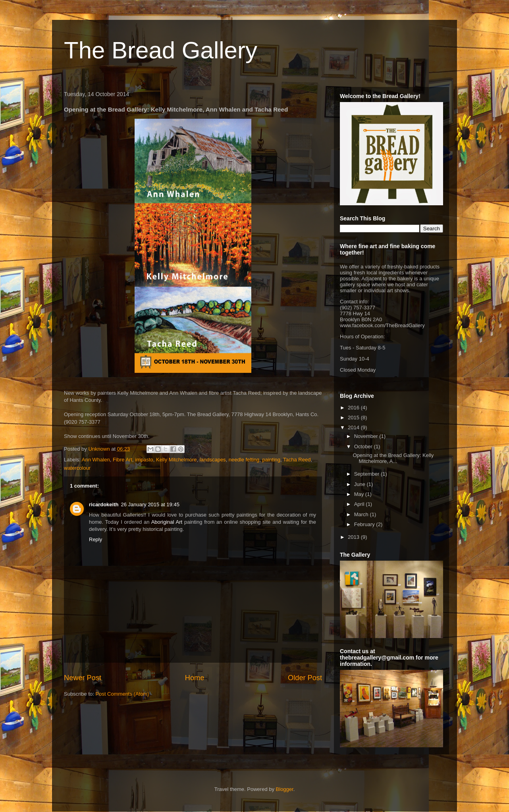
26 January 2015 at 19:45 (150, 504)
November (367, 436)
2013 (354, 537)
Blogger (285, 789)
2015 (354, 418)
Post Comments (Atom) (122, 694)
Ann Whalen (96, 460)
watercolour (77, 468)
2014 (354, 427)
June (361, 484)
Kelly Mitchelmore (176, 460)
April (360, 504)
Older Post (305, 678)
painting (271, 460)
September (367, 474)
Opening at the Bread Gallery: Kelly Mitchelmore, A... (393, 458)
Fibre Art (122, 460)
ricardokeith (104, 504)
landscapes (213, 460)
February (365, 524)
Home (195, 678)
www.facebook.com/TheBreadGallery (382, 325)
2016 (354, 408)
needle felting (244, 460)
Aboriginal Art (167, 522)
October (364, 447)
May (360, 494)
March (362, 514)
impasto (144, 460)
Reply (95, 539)
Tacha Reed (297, 460)
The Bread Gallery (161, 50)
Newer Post (83, 678)
